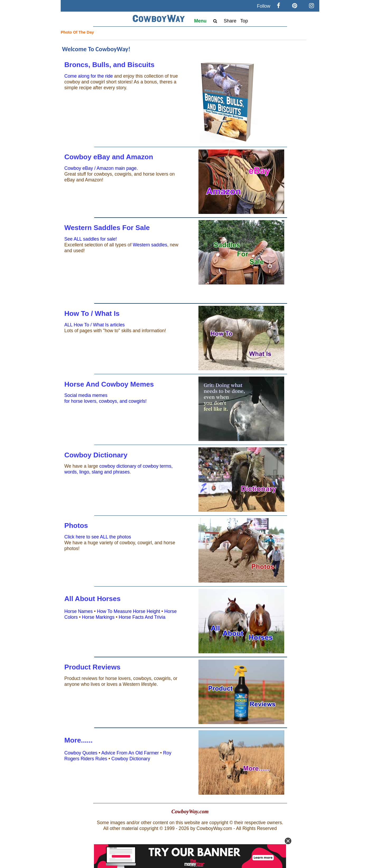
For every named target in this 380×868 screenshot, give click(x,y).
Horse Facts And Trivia (142, 617)
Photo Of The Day (77, 32)
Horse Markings (98, 617)
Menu (200, 21)
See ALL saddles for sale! (91, 239)
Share (230, 21)
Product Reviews (92, 667)
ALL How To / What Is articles (95, 325)
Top (244, 21)
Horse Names (79, 611)
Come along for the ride (89, 76)
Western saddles (150, 245)
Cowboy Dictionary (96, 455)
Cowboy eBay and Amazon (109, 157)
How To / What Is (92, 313)
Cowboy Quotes (81, 753)
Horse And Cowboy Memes (109, 384)
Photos (76, 526)
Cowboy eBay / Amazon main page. (101, 168)
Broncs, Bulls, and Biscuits (110, 65)
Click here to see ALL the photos (98, 537)
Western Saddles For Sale (107, 228)
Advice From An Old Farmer (130, 753)
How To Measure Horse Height (128, 611)
